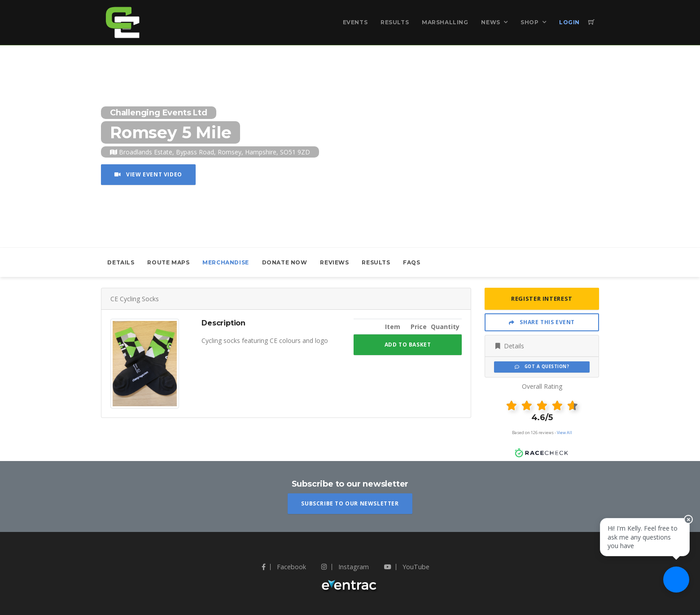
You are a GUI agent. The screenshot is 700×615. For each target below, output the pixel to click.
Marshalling (445, 22)
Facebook (284, 567)
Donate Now (285, 262)
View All (564, 433)
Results (395, 22)
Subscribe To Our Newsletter (350, 503)
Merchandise (226, 262)
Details (121, 262)
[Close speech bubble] (685, 529)
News (490, 22)
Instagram (345, 567)
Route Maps (168, 262)
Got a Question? (542, 367)
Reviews (334, 262)
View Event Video (148, 174)
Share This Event (542, 322)
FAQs (411, 262)
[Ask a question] (673, 588)
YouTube (407, 567)
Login (569, 22)
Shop (529, 22)
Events (355, 22)
